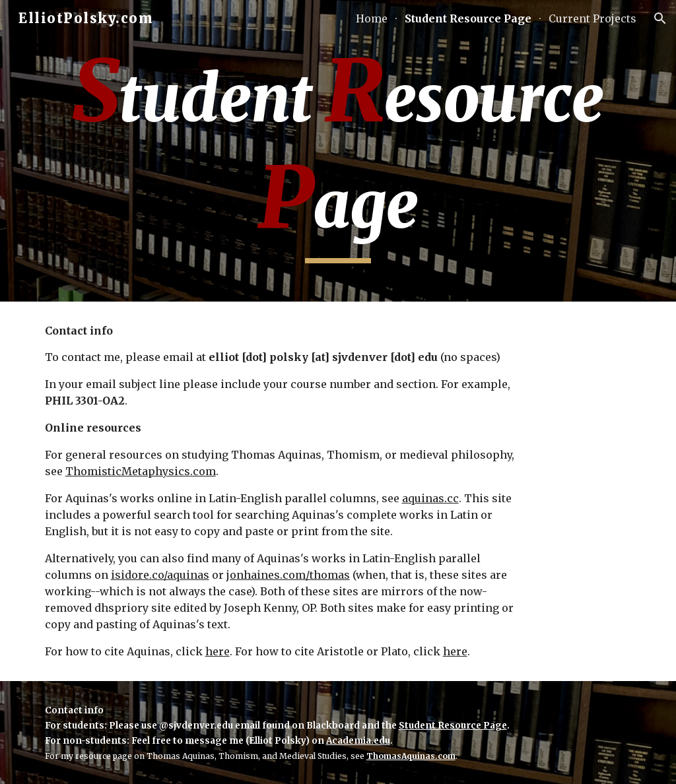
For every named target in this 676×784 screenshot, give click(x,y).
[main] (338, 151)
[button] (660, 18)
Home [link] (372, 18)
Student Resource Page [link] (468, 18)
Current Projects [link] (592, 18)
